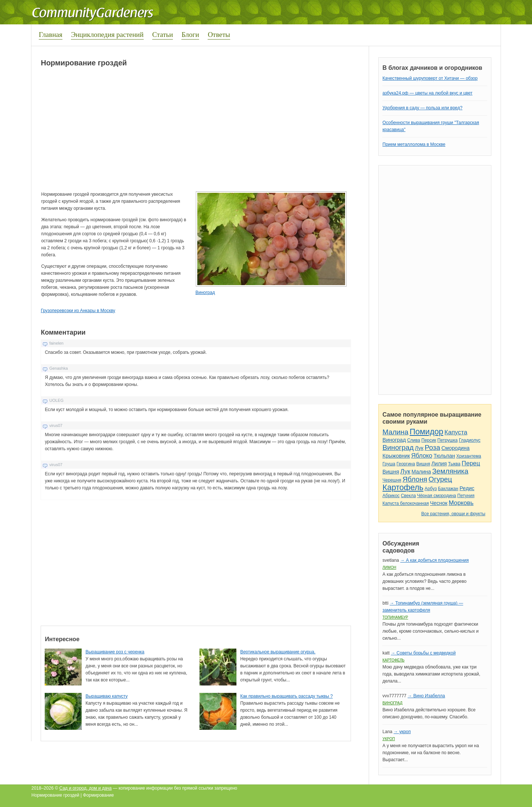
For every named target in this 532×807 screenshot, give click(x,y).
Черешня (392, 480)
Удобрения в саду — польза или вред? (422, 108)
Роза (432, 447)
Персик (429, 440)
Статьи (163, 35)
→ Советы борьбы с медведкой (423, 653)
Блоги (190, 35)
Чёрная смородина (437, 496)
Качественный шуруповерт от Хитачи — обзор (430, 78)
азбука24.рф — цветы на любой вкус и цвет (427, 93)
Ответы (219, 35)
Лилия (439, 464)
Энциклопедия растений (107, 35)
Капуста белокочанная (405, 503)
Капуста (456, 432)
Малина (395, 432)
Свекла (408, 496)
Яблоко (422, 456)
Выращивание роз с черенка (115, 652)
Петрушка (448, 440)
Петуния (466, 496)
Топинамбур (395, 617)
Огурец (440, 479)
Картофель (403, 487)
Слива (414, 440)
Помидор (427, 432)
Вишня (423, 464)
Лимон (389, 567)
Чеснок (439, 503)
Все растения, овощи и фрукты (453, 514)
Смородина (456, 448)
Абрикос (391, 496)
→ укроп (402, 732)
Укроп (389, 739)
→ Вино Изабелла (426, 696)
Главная (51, 35)
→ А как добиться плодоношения (434, 560)
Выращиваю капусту (106, 696)
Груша (389, 464)
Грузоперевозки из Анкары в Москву (78, 311)
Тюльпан (444, 456)
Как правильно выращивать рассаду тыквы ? (286, 696)
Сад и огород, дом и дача (86, 788)
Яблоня (415, 479)
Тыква (454, 464)
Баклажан (448, 489)
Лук (419, 448)
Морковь (461, 503)
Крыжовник (396, 456)
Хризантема (469, 456)
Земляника (450, 471)
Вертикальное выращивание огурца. (278, 652)
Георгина (406, 464)
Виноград (205, 293)
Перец (471, 463)
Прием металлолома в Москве (414, 144)
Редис (467, 488)
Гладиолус (470, 440)
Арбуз (431, 489)
